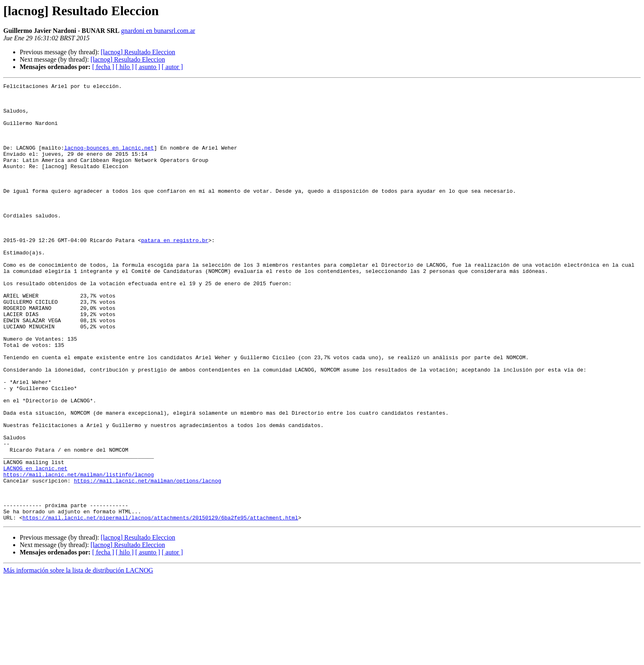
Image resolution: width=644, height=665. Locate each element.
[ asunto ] (147, 67)
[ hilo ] (125, 67)
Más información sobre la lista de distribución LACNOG (78, 658)
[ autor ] (172, 67)
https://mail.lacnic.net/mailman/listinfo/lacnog (79, 553)
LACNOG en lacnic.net (35, 546)
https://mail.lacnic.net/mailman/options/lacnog (148, 561)
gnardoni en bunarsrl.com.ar (158, 31)
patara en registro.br (175, 272)
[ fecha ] (103, 67)
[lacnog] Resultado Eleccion (138, 52)
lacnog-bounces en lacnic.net (109, 161)
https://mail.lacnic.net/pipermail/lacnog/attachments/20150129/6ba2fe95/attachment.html (160, 605)
